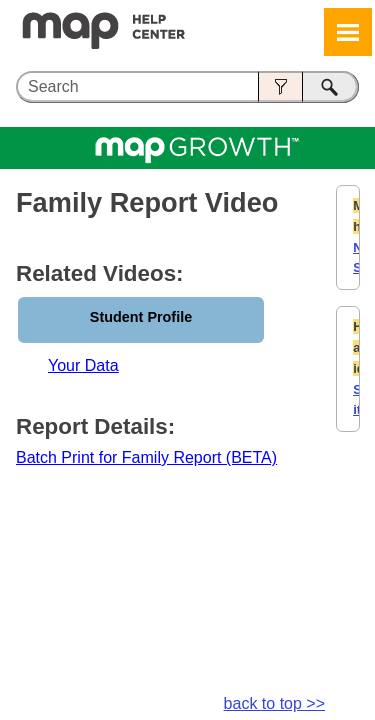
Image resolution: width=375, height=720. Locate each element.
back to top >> (274, 703)
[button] (280, 87)
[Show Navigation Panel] (348, 32)
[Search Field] (187, 87)
